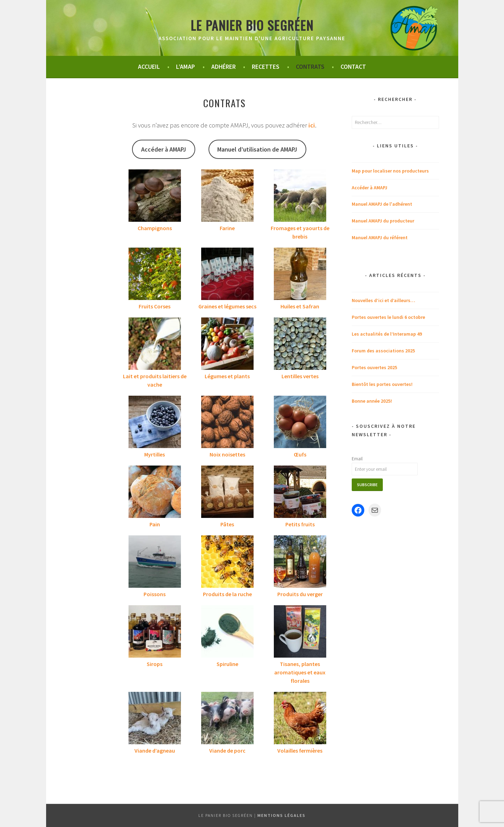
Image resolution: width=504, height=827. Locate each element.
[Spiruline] (227, 632)
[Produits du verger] (300, 563)
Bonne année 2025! (372, 401)
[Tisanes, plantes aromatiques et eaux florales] (300, 632)
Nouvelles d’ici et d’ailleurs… (384, 300)
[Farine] (227, 197)
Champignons (155, 228)
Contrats (310, 67)
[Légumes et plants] (227, 345)
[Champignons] (155, 197)
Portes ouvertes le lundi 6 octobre (388, 317)
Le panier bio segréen (252, 25)
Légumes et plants (227, 376)
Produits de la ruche (227, 594)
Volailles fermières (300, 751)
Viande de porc (227, 751)
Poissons (155, 594)
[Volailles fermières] (300, 719)
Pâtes (227, 524)
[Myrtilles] (155, 423)
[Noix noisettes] (227, 423)
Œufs (300, 454)
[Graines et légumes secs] (227, 275)
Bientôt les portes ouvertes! (382, 384)
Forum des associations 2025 (383, 351)
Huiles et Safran (300, 306)
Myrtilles (155, 454)
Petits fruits (300, 524)
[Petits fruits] (300, 493)
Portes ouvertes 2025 (374, 367)
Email (357, 459)
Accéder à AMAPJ (164, 149)
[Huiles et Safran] (300, 275)
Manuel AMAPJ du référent (380, 237)
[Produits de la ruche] (227, 563)
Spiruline (227, 664)
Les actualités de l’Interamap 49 (387, 334)
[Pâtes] (227, 493)
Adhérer (224, 67)
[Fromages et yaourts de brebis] (300, 197)
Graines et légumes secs (227, 306)
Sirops (155, 664)
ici (312, 125)
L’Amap (185, 67)
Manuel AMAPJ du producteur (383, 221)
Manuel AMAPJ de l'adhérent (382, 204)
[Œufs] (300, 423)
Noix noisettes (227, 454)
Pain (155, 524)
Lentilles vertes (300, 376)
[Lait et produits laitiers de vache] (155, 345)
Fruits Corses (155, 306)
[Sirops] (155, 632)
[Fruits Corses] (155, 275)
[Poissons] (155, 563)
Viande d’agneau (155, 751)
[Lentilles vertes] (300, 345)
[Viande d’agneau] (155, 719)
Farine (227, 228)
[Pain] (155, 493)
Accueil (149, 67)
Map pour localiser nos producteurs (390, 171)
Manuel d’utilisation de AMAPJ (257, 149)
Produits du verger (300, 594)
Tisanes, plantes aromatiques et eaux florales (300, 672)
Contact (353, 67)
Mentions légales (282, 815)
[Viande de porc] (227, 719)
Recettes (266, 67)
